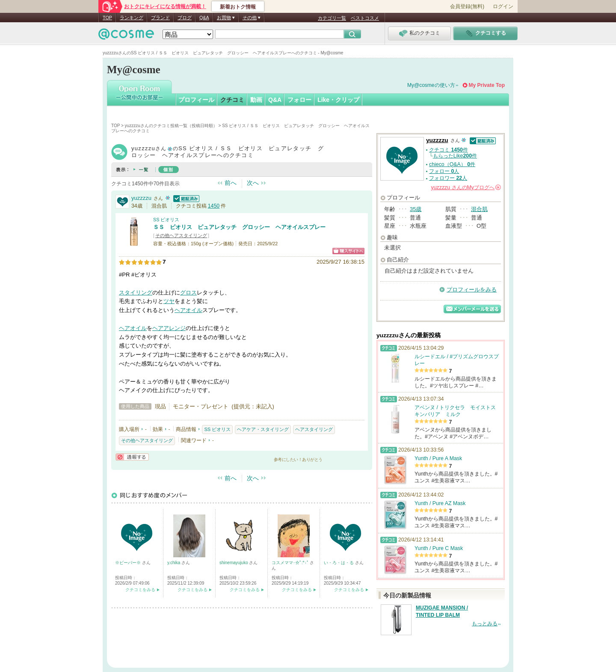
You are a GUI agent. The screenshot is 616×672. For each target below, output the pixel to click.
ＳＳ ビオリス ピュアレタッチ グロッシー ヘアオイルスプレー (239, 227)
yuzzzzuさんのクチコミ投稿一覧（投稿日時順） (171, 126)
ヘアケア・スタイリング (263, 429)
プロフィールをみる (472, 290)
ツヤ (169, 301)
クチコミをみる (140, 590)
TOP (107, 18)
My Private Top (487, 85)
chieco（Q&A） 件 (452, 164)
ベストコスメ (365, 18)
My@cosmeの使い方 (431, 85)
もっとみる (485, 624)
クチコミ (232, 100)
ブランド (160, 18)
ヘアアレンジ (169, 328)
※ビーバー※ (129, 563)
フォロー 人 (444, 171)
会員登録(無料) (467, 6)
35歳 (416, 209)
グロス (188, 293)
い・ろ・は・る (339, 563)
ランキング (132, 18)
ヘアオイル (188, 310)
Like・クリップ (338, 100)
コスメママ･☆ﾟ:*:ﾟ (291, 563)
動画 (256, 100)
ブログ (185, 18)
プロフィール (196, 100)
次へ (253, 183)
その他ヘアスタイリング (181, 235)
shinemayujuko (234, 563)
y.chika (174, 563)
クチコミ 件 (449, 150)
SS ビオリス (166, 220)
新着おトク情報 (238, 7)
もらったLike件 (455, 156)
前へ (231, 183)
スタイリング (136, 293)
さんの (466, 187)
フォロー (299, 100)
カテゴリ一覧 (332, 18)
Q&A (204, 18)
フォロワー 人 (448, 178)
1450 (214, 206)
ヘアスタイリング (314, 429)
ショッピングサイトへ (348, 251)
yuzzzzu (141, 198)
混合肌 (479, 209)
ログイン (503, 6)
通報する (132, 457)
